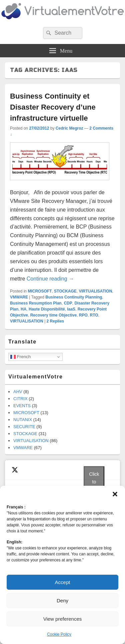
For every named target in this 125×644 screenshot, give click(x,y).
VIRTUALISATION (96, 291)
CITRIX (20, 399)
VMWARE (19, 297)
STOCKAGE (65, 291)
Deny (62, 601)
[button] (115, 494)
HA (23, 309)
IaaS (71, 309)
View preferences (63, 619)
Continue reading (50, 279)
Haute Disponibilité (47, 309)
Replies (55, 321)
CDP (68, 303)
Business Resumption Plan (36, 303)
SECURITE (24, 427)
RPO (83, 315)
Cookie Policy (59, 634)
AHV (18, 392)
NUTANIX (23, 420)
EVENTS (22, 406)
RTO (94, 315)
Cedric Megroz (69, 128)
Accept (63, 582)
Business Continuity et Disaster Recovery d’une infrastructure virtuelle (53, 107)
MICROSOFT (40, 291)
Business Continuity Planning (74, 297)
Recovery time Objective (53, 315)
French (20, 357)
